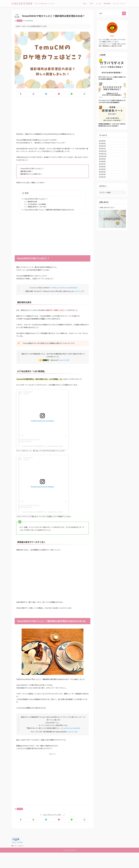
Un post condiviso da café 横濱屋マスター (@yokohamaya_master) (42, 446)
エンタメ (19, 21)
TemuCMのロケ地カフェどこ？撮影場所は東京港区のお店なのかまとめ (49, 210)
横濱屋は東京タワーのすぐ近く (37, 207)
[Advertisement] (53, 116)
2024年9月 (104, 170)
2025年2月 (104, 149)
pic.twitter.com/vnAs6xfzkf (71, 728)
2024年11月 (104, 162)
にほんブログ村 (17, 842)
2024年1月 (104, 198)
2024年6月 (104, 182)
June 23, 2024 (79, 291)
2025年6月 (104, 146)
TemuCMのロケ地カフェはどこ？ (36, 199)
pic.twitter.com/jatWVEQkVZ (67, 288)
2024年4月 (104, 190)
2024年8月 (104, 174)
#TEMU (54, 288)
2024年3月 (104, 194)
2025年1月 (104, 154)
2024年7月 (104, 178)
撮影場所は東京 (32, 202)
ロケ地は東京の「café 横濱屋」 (37, 204)
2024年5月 (104, 186)
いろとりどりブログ (22, 3)
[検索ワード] (112, 13)
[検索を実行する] (124, 13)
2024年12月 (104, 158)
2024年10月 (104, 166)
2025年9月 (104, 141)
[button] (21, 94)
